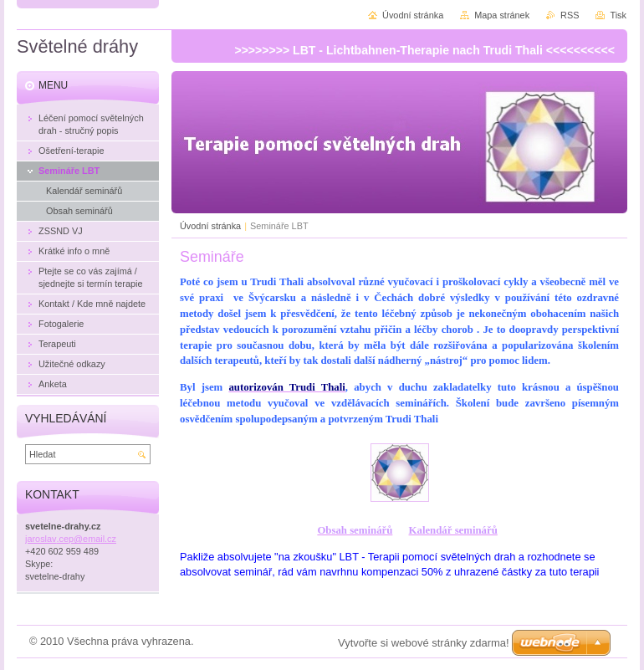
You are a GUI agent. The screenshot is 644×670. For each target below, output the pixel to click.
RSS (570, 15)
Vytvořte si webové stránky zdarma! (424, 643)
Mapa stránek (502, 15)
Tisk (618, 15)
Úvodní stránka (210, 226)
